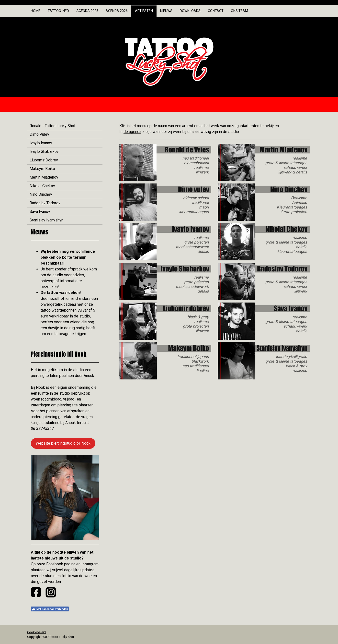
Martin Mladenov (44, 177)
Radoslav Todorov (45, 203)
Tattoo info (58, 11)
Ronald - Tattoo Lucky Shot (52, 126)
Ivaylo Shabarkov (44, 152)
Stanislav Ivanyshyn (46, 220)
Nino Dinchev (41, 194)
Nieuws (166, 11)
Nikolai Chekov (42, 186)
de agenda (132, 132)
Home (36, 11)
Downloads (190, 11)
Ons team (239, 11)
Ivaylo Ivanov (41, 143)
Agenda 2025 (87, 11)
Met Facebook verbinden (50, 609)
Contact (216, 11)
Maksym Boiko (42, 169)
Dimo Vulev (39, 134)
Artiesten (144, 11)
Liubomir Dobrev (44, 160)
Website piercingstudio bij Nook (63, 443)
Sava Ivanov (40, 212)
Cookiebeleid (36, 632)
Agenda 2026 (117, 11)
